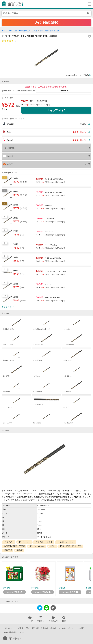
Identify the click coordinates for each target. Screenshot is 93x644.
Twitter (22, 632)
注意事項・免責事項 (49, 628)
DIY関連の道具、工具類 (28, 31)
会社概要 (80, 628)
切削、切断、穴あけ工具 (49, 31)
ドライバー (9, 542)
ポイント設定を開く (46, 22)
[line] (46, 608)
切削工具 (8, 550)
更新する (64, 91)
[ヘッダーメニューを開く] (89, 4)
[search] (88, 13)
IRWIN (53, 546)
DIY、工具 (13, 31)
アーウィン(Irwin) (37, 546)
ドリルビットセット (66, 542)
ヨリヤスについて (9, 628)
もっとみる (8, 307)
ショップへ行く (56, 110)
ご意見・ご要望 (24, 628)
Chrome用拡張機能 (10, 632)
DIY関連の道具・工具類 (15, 546)
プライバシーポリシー (66, 628)
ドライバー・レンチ (44, 542)
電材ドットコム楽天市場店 (39, 101)
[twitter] (40, 608)
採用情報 (35, 628)
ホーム (4, 31)
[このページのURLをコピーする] (53, 608)
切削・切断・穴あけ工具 (71, 546)
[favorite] (89, 36)
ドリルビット (25, 542)
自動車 (20, 550)
